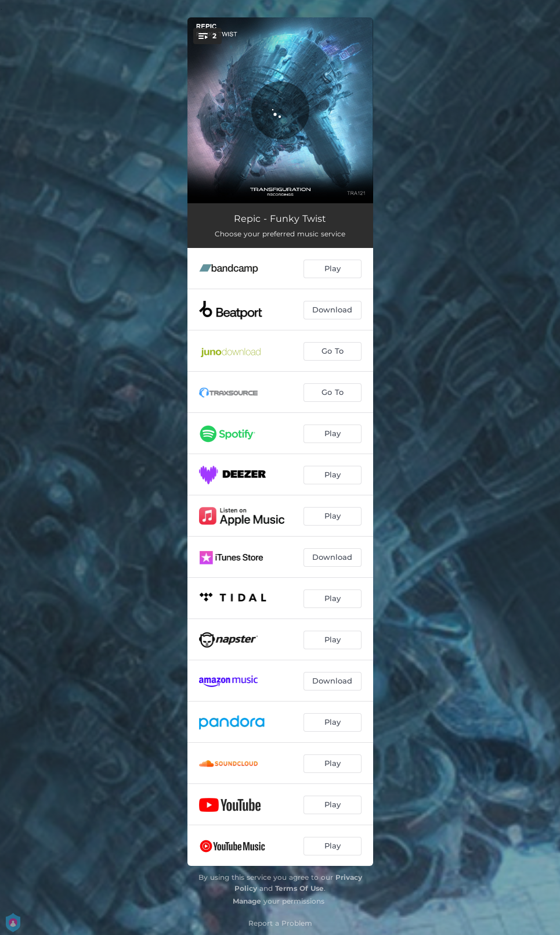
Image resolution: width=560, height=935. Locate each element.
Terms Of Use (299, 888)
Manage (247, 901)
